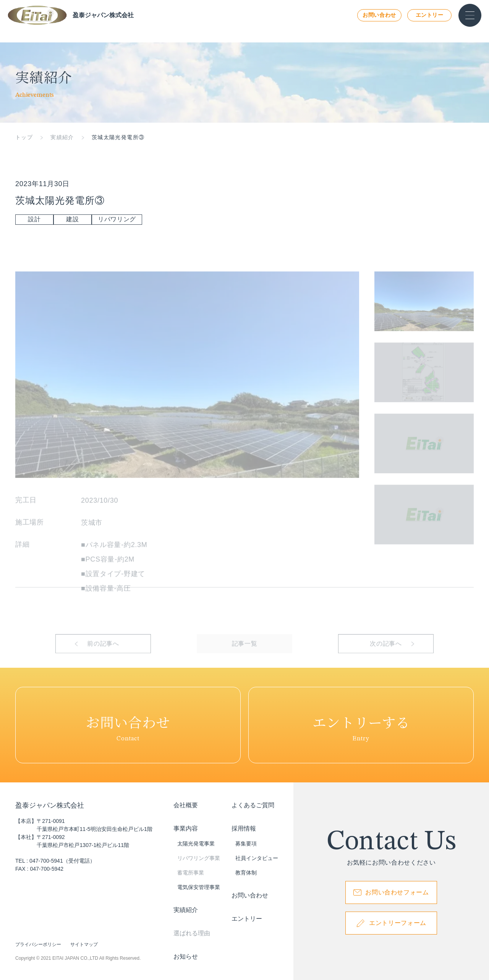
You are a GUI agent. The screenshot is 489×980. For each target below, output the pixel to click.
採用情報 (244, 828)
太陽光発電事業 (196, 844)
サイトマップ (84, 944)
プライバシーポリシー (38, 944)
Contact (128, 725)
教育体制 (246, 873)
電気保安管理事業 (199, 887)
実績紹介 (62, 137)
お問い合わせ (379, 15)
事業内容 (186, 828)
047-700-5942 (47, 869)
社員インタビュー (257, 858)
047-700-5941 (46, 861)
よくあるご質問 (253, 805)
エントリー (430, 15)
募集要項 (246, 844)
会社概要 (186, 805)
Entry (361, 725)
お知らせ (186, 956)
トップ (24, 137)
